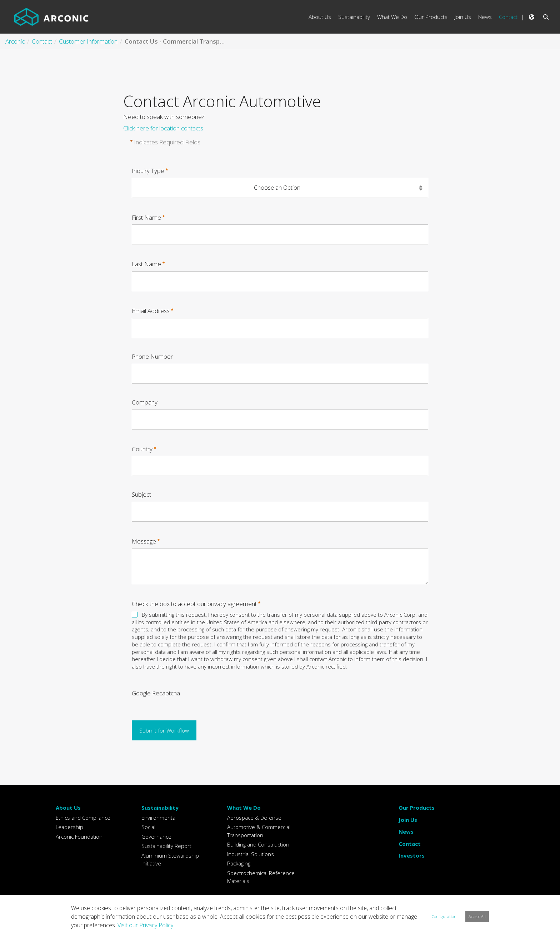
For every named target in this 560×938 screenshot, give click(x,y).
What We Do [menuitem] (392, 17)
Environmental (159, 818)
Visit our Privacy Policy (145, 925)
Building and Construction (258, 844)
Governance (156, 837)
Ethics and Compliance (83, 818)
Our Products (417, 808)
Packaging (239, 863)
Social (148, 827)
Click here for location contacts (163, 128)
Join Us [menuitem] (463, 17)
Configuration (444, 916)
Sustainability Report (166, 846)
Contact (410, 844)
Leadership (69, 827)
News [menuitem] (485, 17)
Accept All (477, 916)
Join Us (408, 820)
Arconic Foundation (79, 837)
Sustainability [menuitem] (354, 17)
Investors (412, 855)
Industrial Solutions (251, 854)
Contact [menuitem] (508, 17)
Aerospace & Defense (254, 818)
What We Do (244, 808)
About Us (68, 808)
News (406, 832)
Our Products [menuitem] (431, 17)
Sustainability (160, 808)
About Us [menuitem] (320, 17)
